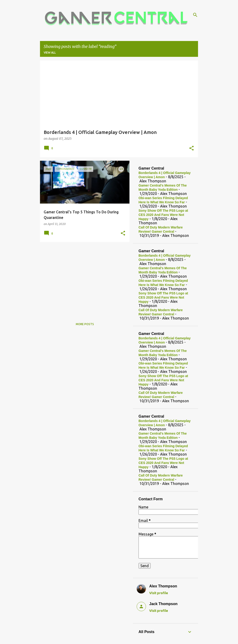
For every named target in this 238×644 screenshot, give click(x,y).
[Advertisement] (83, 278)
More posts (85, 324)
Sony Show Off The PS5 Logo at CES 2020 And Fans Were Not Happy (163, 215)
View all (50, 53)
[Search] (195, 15)
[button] (192, 149)
